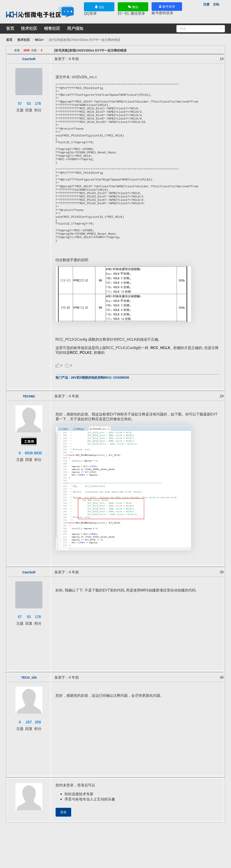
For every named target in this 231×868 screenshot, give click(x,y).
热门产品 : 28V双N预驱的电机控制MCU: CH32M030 (92, 409)
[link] (9, 40)
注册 (206, 4)
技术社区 (29, 28)
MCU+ (39, 40)
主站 (216, 4)
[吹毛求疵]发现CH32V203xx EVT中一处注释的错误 (85, 40)
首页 (10, 28)
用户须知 (75, 28)
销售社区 (52, 28)
